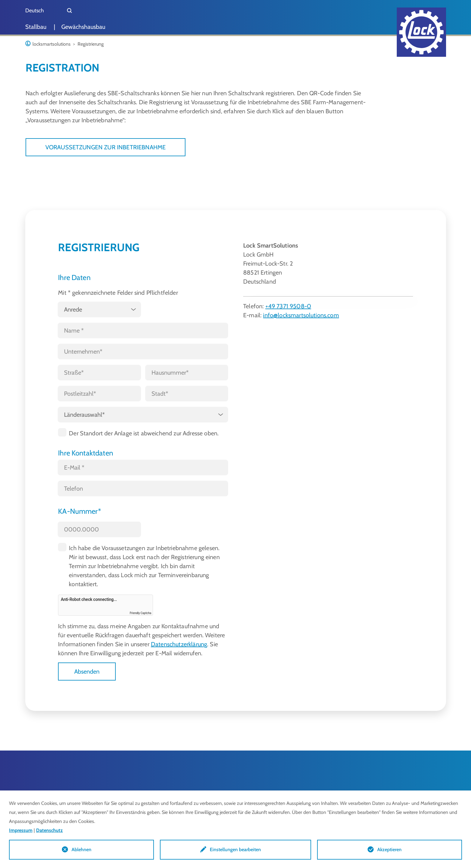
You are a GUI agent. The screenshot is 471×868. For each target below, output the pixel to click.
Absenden (87, 672)
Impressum (21, 830)
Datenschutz (49, 830)
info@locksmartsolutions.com (301, 315)
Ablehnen (81, 850)
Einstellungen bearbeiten (235, 850)
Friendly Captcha (140, 613)
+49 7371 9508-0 (288, 306)
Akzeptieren (389, 850)
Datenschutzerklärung (179, 644)
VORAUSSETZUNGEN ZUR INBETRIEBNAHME (106, 147)
